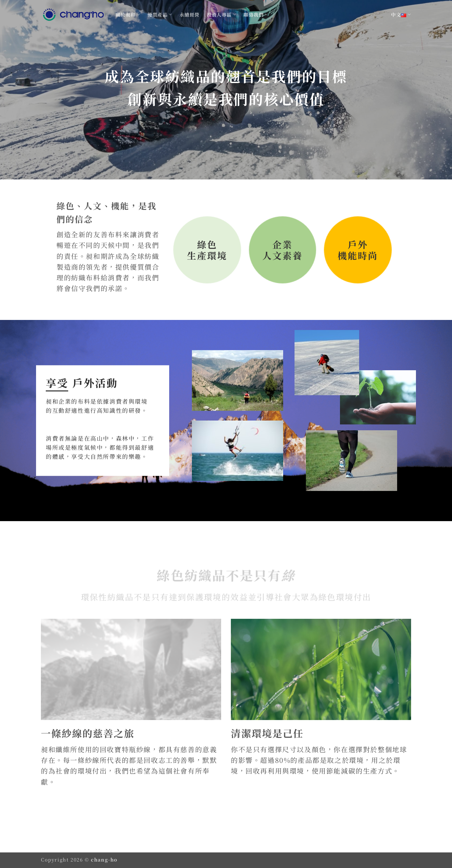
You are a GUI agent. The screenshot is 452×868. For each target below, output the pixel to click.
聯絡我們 (256, 14)
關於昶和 (128, 14)
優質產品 (160, 14)
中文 (401, 14)
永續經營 (190, 14)
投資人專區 (222, 14)
